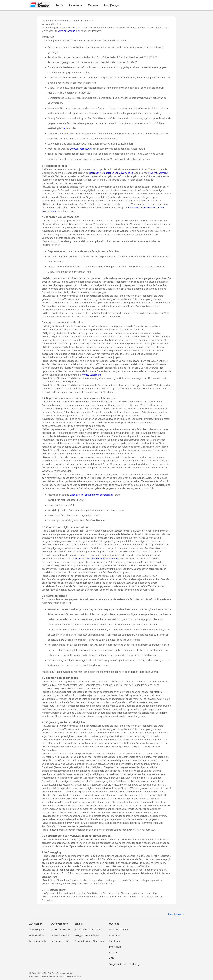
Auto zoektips (37, 935)
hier (64, 128)
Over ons (114, 924)
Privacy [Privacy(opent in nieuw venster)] (113, 953)
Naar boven (176, 914)
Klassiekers (75, 5)
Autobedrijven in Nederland (90, 941)
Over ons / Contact (119, 929)
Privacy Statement (158, 173)
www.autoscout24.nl (69, 31)
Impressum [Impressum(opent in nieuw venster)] (115, 947)
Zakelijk (79, 924)
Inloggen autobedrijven (87, 935)
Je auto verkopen (61, 929)
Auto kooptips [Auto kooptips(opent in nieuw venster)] (37, 929)
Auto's (59, 5)
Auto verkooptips (61, 935)
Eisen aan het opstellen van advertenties (111, 173)
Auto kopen (36, 924)
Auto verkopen (60, 924)
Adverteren (115, 935)
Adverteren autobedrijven (89, 929)
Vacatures (114, 941)
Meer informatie (38, 941)
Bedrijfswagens (113, 5)
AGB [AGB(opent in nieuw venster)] (111, 958)
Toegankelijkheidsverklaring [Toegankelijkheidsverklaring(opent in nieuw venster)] (124, 964)
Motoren (93, 5)
